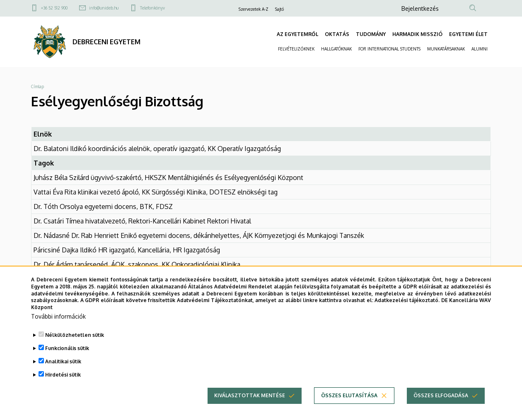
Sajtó (279, 9)
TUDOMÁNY (371, 34)
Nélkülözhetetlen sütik (75, 341)
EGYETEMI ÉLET (468, 34)
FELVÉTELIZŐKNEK (296, 49)
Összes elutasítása (349, 402)
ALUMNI (480, 49)
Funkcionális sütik (67, 354)
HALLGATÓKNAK (336, 49)
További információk (58, 323)
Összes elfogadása (441, 402)
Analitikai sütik (63, 368)
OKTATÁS (337, 34)
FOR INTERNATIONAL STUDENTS (389, 49)
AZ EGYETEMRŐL (297, 34)
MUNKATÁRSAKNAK (446, 49)
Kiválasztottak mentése (250, 402)
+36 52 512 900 (54, 8)
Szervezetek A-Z (254, 9)
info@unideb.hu (104, 8)
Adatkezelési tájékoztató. (407, 306)
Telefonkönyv (152, 8)
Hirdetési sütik (63, 381)
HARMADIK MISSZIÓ (417, 34)
